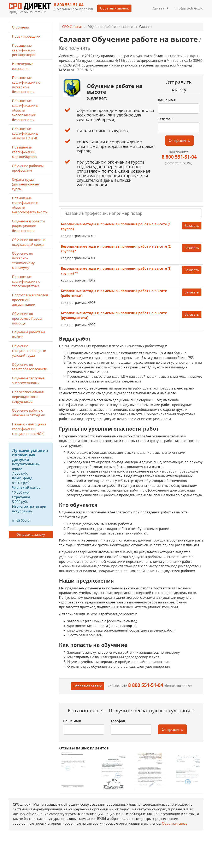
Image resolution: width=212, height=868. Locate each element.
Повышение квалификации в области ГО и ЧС (25, 134)
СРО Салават (72, 27)
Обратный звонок (114, 8)
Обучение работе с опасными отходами (29, 413)
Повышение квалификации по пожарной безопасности (26, 85)
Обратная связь (175, 823)
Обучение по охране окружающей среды (29, 242)
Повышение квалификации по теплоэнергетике (26, 281)
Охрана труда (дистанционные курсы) (25, 184)
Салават (161, 8)
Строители (20, 27)
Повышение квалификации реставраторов (24, 50)
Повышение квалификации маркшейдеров (24, 152)
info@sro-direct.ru (189, 8)
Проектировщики (26, 36)
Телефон (165, 119)
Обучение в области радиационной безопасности (28, 226)
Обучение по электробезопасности (30, 367)
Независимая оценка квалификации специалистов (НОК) (29, 429)
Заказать (192, 226)
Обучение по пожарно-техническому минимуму (23, 261)
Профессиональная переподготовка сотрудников (28, 397)
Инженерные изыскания (23, 66)
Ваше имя (167, 100)
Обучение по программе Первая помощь (28, 318)
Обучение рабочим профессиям (28, 168)
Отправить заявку (31, 534)
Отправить (179, 140)
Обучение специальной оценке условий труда (29, 351)
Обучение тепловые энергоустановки (28, 381)
